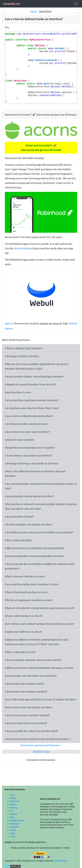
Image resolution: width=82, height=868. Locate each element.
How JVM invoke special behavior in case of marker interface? (41, 699)
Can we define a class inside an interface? (28, 455)
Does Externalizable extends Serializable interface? (35, 556)
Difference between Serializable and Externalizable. (35, 548)
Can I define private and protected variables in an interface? (39, 532)
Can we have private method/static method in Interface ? (38, 739)
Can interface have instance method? (26, 692)
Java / (35, 12)
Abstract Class (41, 752)
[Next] (78, 13)
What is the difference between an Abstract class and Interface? (35, 474)
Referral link (21, 248)
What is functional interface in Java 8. (27, 592)
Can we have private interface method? (27, 715)
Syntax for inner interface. (20, 440)
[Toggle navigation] (76, 4)
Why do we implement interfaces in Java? (29, 600)
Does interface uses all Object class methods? (31, 676)
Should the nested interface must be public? (30, 448)
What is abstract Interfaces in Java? (25, 576)
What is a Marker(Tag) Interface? (24, 348)
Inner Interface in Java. (18, 392)
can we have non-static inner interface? (27, 432)
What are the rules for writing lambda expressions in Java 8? (40, 608)
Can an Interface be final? (19, 517)
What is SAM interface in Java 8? (24, 616)
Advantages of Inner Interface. (22, 356)
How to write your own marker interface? (29, 707)
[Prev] (4, 13)
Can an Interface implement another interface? (32, 400)
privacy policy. (61, 861)
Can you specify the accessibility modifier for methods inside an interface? (40, 566)
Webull (9, 324)
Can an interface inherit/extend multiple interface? (35, 376)
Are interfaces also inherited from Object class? (32, 408)
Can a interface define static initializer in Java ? (32, 584)
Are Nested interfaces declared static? (27, 424)
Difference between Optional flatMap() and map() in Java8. (39, 668)
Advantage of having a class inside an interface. (32, 463)
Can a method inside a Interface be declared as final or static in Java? (41, 486)
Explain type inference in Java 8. (24, 632)
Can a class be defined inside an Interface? (29, 416)
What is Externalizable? (19, 540)
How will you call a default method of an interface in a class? (40, 624)
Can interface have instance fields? (25, 684)
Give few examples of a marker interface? (29, 524)
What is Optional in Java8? (20, 652)
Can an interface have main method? (26, 723)
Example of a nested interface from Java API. (31, 384)
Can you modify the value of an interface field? (32, 731)
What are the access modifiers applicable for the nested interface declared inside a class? (37, 366)
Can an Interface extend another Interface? (29, 496)
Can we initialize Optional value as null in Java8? (33, 660)
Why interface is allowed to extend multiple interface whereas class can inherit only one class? (41, 506)
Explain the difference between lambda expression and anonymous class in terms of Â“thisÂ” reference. (36, 642)
